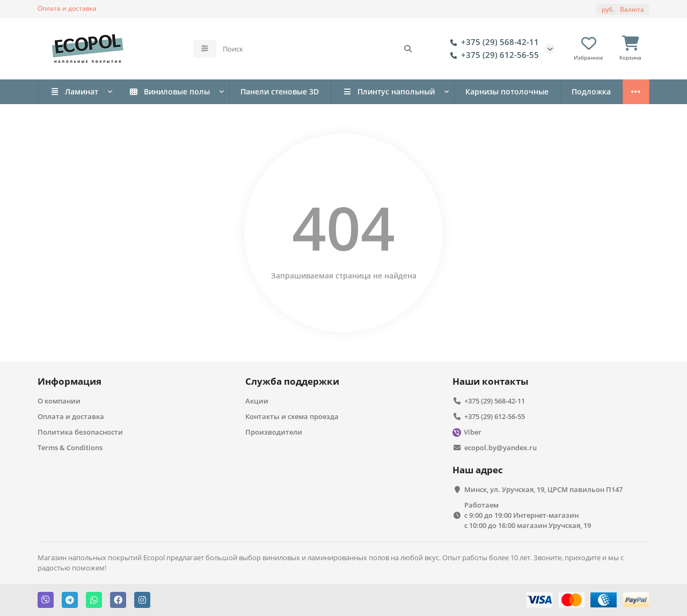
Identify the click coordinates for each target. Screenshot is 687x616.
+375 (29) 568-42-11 (492, 42)
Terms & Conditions (70, 448)
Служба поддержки (292, 381)
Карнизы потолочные (507, 91)
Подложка (591, 91)
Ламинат (74, 91)
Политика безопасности (80, 432)
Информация (70, 381)
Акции (257, 401)
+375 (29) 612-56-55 (492, 55)
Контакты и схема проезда (292, 416)
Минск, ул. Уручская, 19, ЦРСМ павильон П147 (543, 489)
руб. (623, 9)
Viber (473, 432)
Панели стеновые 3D (280, 91)
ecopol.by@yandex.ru (500, 448)
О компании (59, 401)
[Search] (318, 49)
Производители (274, 432)
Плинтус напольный (389, 91)
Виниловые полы (169, 91)
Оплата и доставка (67, 8)
